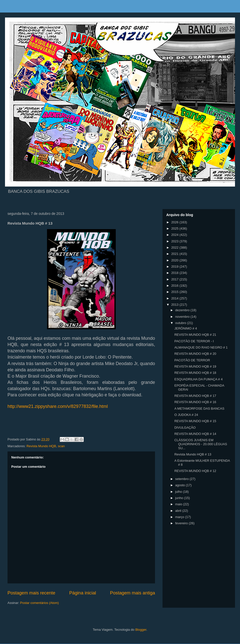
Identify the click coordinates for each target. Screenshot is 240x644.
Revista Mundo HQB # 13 (193, 454)
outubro (181, 323)
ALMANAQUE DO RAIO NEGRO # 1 (201, 347)
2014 (175, 298)
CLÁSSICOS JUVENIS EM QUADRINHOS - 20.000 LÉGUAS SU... (201, 444)
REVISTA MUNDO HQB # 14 (195, 434)
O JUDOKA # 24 (186, 415)
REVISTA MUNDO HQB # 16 (195, 402)
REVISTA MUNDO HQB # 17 (195, 396)
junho (180, 498)
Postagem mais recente (31, 593)
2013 (175, 305)
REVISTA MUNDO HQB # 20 (195, 354)
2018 (175, 273)
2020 (175, 260)
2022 (175, 248)
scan (61, 446)
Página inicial (83, 593)
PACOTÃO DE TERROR (192, 360)
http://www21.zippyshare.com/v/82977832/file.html (58, 406)
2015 (175, 292)
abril (179, 511)
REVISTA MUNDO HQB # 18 (195, 373)
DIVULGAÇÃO (185, 428)
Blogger (141, 630)
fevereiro (182, 523)
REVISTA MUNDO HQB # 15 (195, 421)
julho (179, 492)
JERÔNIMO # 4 (185, 328)
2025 (175, 228)
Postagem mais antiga (132, 593)
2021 (175, 254)
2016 (175, 286)
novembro (183, 317)
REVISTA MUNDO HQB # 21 (195, 335)
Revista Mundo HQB (41, 446)
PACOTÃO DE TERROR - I (194, 341)
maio (179, 504)
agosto (181, 485)
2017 (175, 279)
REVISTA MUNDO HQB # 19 (195, 366)
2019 (175, 267)
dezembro (183, 310)
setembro (182, 479)
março (180, 517)
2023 (175, 241)
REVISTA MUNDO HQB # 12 (195, 471)
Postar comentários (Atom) (40, 603)
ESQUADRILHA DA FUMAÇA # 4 (198, 379)
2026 (175, 222)
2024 (175, 235)
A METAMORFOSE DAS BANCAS (199, 409)
